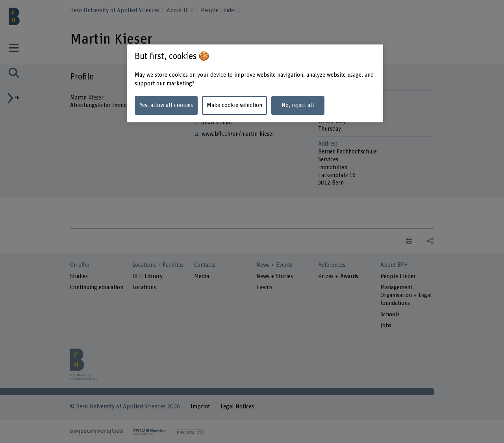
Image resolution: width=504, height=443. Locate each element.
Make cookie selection (234, 105)
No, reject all (298, 105)
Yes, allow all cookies (166, 105)
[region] (255, 84)
